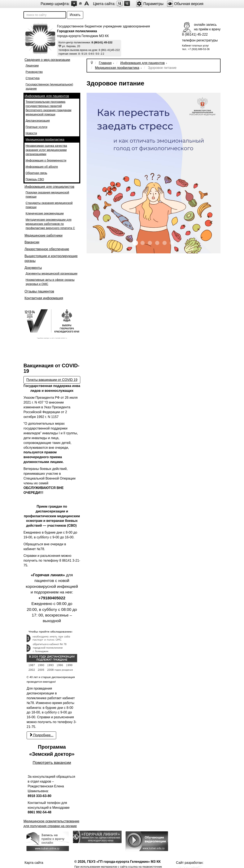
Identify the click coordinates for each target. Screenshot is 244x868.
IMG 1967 (172, 243)
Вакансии (32, 242)
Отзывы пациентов (39, 291)
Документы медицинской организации (51, 273)
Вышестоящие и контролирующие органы (51, 258)
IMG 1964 (150, 243)
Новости (31, 133)
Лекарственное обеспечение (47, 249)
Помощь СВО (35, 179)
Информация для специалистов (49, 187)
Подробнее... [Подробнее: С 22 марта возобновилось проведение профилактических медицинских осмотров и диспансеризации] (41, 735)
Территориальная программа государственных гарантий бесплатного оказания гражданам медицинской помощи (49, 108)
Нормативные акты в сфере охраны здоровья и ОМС (50, 282)
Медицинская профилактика (45, 139)
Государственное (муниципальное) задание (49, 86)
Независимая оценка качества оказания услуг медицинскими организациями (46, 150)
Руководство (34, 72)
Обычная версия (185, 4)
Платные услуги (36, 127)
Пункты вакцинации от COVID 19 (52, 380)
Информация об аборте (42, 167)
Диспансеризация (38, 121)
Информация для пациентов (47, 96)
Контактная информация (44, 298)
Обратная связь (36, 173)
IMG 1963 (143, 243)
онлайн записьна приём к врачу (207, 27)
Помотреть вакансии (52, 763)
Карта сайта (34, 863)
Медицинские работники (43, 235)
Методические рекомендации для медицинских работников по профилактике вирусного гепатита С (50, 224)
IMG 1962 (135, 243)
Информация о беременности (46, 160)
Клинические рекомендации (45, 213)
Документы (33, 268)
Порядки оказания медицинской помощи (47, 195)
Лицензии (32, 66)
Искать (75, 15)
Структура (32, 78)
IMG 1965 (157, 243)
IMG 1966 (165, 243)
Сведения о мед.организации (47, 60)
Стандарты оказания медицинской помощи (49, 205)
